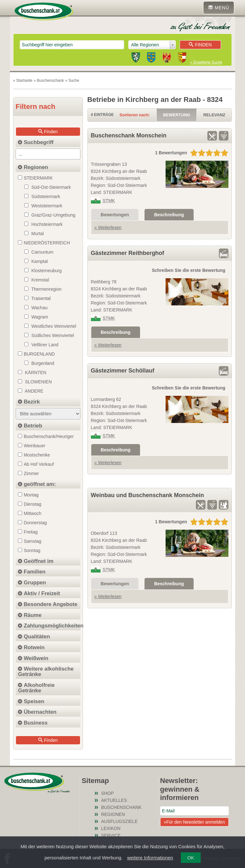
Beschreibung (169, 215)
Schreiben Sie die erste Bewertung (189, 270)
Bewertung (177, 115)
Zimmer (28, 473)
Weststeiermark (43, 206)
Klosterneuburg (43, 271)
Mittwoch (30, 513)
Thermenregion (43, 289)
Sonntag (29, 550)
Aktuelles (114, 800)
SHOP (108, 793)
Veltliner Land (41, 345)
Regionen (113, 814)
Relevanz (214, 115)
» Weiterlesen (108, 227)
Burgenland (39, 363)
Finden (200, 45)
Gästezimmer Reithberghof (128, 253)
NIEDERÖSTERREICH (44, 243)
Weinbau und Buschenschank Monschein (148, 495)
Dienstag (30, 504)
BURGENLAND (36, 354)
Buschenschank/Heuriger (46, 436)
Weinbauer (31, 446)
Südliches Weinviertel (49, 335)
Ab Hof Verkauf (36, 464)
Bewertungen (115, 215)
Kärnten (32, 373)
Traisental (37, 298)
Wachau (36, 308)
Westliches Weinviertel (50, 326)
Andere (30, 391)
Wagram (36, 317)
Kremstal (37, 280)
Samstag (30, 541)
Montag (28, 495)
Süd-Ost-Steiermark (48, 187)
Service (111, 835)
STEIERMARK (35, 178)
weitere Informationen (150, 858)
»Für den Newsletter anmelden (194, 822)
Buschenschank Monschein (129, 135)
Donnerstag (32, 523)
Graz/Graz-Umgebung (50, 215)
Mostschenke (34, 455)
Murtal (34, 234)
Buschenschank (121, 807)
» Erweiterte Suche (206, 62)
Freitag (28, 532)
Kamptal (36, 261)
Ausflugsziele (119, 821)
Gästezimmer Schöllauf (123, 371)
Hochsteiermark (43, 224)
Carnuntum (39, 252)
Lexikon (111, 828)
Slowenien (35, 382)
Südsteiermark (42, 196)
